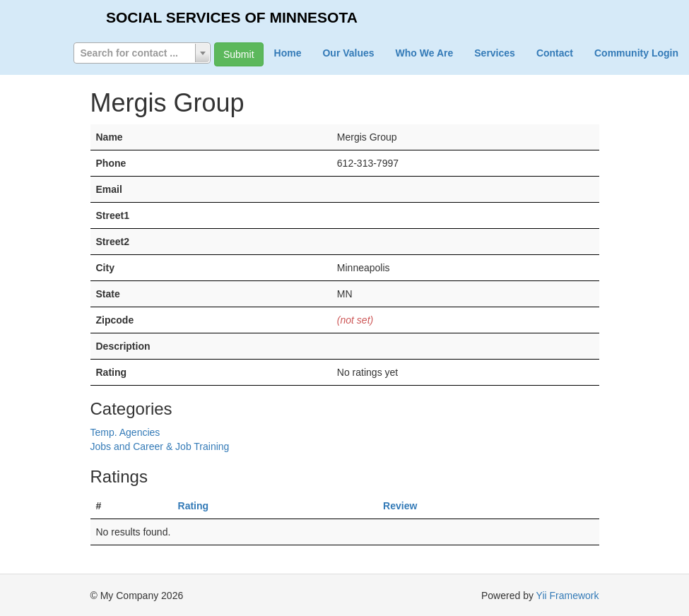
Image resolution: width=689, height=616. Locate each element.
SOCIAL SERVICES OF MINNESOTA (232, 17)
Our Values (348, 53)
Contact (555, 53)
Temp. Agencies (125, 432)
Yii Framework (568, 596)
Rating (194, 506)
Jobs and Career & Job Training (160, 446)
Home (288, 53)
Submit (239, 54)
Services (495, 53)
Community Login (636, 53)
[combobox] (142, 53)
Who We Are (425, 53)
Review (400, 506)
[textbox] (142, 53)
